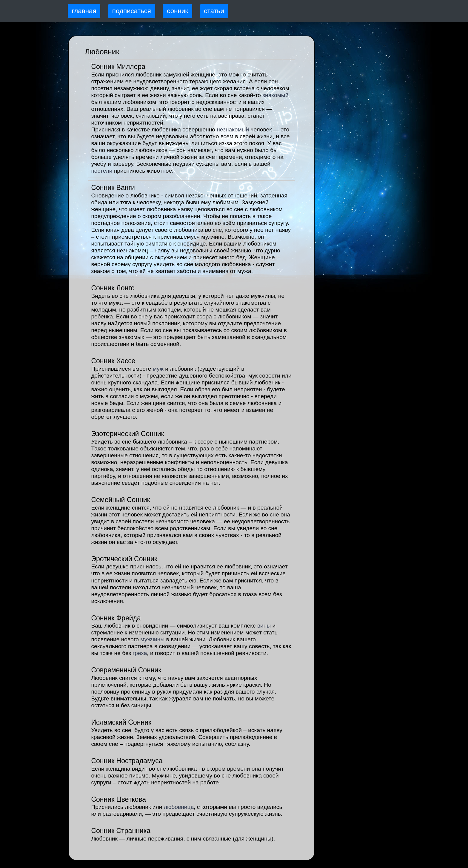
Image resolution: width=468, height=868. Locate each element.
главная (84, 11)
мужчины (152, 639)
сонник (177, 11)
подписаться (132, 11)
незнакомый (233, 129)
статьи (214, 11)
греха (140, 653)
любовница (179, 807)
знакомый (275, 95)
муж (158, 369)
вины (264, 626)
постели (102, 171)
